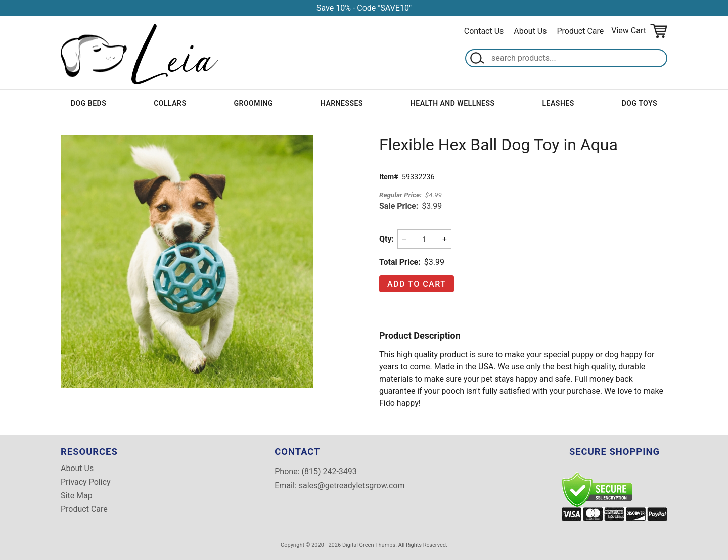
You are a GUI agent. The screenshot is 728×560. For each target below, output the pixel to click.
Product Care (581, 31)
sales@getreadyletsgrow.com (352, 485)
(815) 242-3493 (329, 471)
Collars (170, 103)
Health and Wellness (453, 103)
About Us (530, 31)
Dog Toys (640, 103)
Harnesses (342, 103)
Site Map (77, 496)
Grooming (253, 103)
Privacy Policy (86, 482)
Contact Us (484, 31)
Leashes (558, 103)
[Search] (577, 58)
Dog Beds (88, 103)
